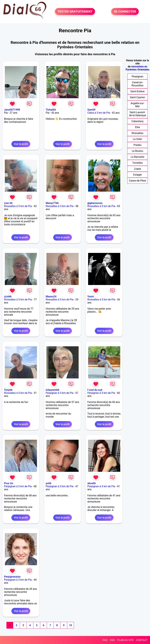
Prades (137, 145)
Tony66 (8, 390)
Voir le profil (21, 144)
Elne (137, 127)
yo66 (48, 483)
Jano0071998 (12, 110)
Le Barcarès (137, 157)
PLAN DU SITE (126, 640)
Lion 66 (8, 203)
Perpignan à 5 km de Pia (59, 393)
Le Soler (137, 139)
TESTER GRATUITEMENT (75, 11)
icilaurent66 (52, 390)
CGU (112, 640)
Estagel (138, 175)
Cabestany (138, 121)
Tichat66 (51, 110)
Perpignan (137, 76)
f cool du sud (95, 390)
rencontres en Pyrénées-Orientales (137, 68)
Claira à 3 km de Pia (99, 113)
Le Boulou (138, 151)
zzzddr (8, 296)
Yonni (91, 296)
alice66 (91, 483)
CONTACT (142, 640)
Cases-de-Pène (137, 181)
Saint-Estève (137, 91)
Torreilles (137, 163)
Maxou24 (51, 296)
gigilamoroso (95, 203)
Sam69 (91, 110)
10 (70, 625)
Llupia (138, 169)
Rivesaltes (138, 133)
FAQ (105, 640)
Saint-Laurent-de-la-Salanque (138, 114)
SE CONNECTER (125, 11)
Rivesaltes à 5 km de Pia (18, 206)
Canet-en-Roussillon (137, 84)
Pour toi (9, 483)
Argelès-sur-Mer (138, 105)
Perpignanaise (12, 577)
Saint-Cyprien (137, 97)
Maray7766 (52, 203)
